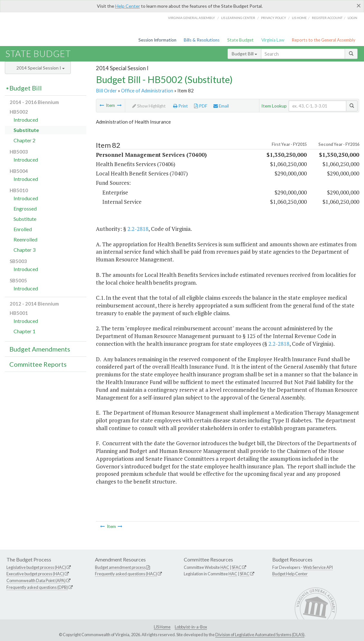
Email (221, 106)
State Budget (240, 40)
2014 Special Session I (41, 68)
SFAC (237, 567)
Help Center (128, 6)
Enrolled (23, 229)
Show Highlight (149, 106)
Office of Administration (147, 90)
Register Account (327, 18)
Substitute (26, 130)
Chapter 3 (24, 250)
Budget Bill (244, 54)
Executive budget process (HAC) (35, 574)
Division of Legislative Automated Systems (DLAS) (260, 635)
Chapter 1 (24, 331)
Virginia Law (273, 40)
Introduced (26, 120)
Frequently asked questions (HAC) (126, 574)
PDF (201, 106)
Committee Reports (38, 364)
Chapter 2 (24, 140)
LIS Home (162, 627)
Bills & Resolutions (202, 40)
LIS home (299, 18)
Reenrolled (25, 239)
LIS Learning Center (238, 18)
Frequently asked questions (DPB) (37, 587)
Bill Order (106, 90)
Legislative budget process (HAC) (36, 567)
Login (352, 18)
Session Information (157, 40)
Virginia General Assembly (191, 18)
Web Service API (318, 567)
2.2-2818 (138, 229)
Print (181, 106)
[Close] (359, 5)
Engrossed (25, 208)
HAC (225, 567)
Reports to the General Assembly (323, 40)
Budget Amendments (40, 349)
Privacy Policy (274, 18)
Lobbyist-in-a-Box (191, 627)
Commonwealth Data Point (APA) (36, 580)
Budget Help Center (290, 574)
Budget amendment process (120, 567)
